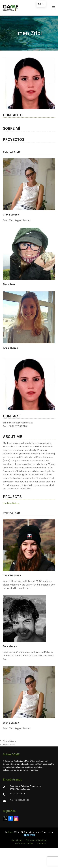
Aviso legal (17, 840)
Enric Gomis (10, 646)
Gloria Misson (11, 215)
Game (10, 832)
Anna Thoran (10, 348)
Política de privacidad (36, 840)
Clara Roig (9, 284)
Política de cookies (24, 843)
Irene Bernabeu (12, 575)
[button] (53, 8)
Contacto (42, 843)
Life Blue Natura (11, 503)
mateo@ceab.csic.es (20, 800)
